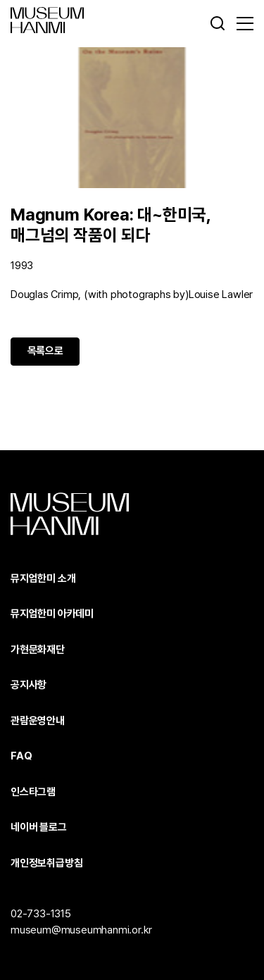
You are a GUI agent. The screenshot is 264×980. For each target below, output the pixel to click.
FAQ (21, 756)
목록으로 (45, 351)
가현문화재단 (38, 650)
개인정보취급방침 (46, 863)
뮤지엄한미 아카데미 (52, 614)
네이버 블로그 (39, 827)
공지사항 (29, 685)
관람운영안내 (38, 721)
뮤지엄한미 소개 (43, 578)
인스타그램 (33, 792)
